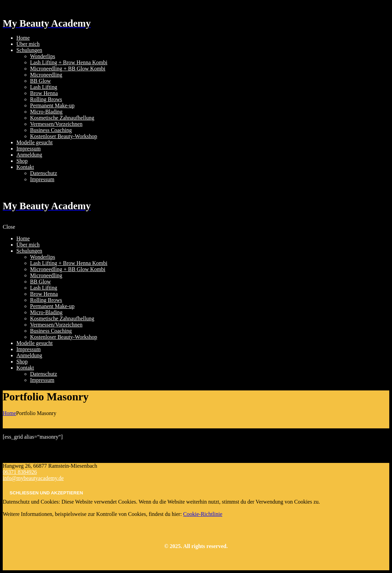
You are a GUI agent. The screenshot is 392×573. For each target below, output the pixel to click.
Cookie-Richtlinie (203, 514)
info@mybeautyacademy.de (33, 478)
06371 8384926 (20, 472)
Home (9, 413)
